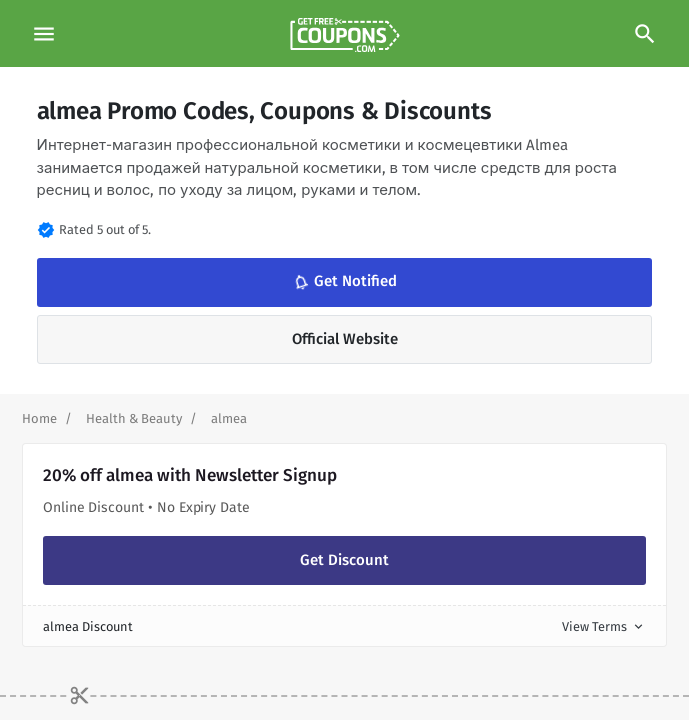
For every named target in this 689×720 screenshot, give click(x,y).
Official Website (345, 339)
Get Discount (344, 560)
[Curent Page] (229, 418)
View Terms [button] (604, 626)
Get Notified (344, 282)
